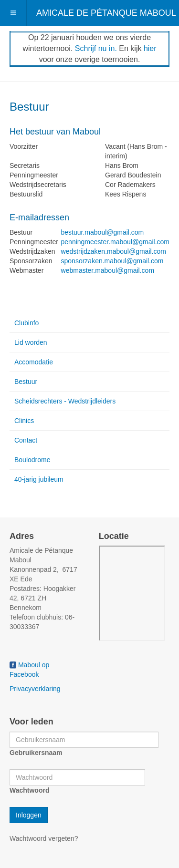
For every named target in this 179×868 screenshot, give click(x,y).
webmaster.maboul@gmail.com (108, 270)
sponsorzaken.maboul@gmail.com (112, 261)
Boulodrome (32, 460)
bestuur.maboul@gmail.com (103, 232)
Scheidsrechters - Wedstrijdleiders (65, 401)
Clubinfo (26, 323)
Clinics (24, 421)
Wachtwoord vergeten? (44, 838)
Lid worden (31, 342)
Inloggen (29, 815)
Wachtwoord (29, 790)
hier (150, 48)
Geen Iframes (132, 593)
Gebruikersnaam (36, 753)
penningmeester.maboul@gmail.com (115, 242)
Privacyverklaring (35, 689)
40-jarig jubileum (39, 479)
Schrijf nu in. (96, 48)
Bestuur (26, 382)
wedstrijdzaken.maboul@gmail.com (114, 251)
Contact (26, 440)
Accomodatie (34, 362)
